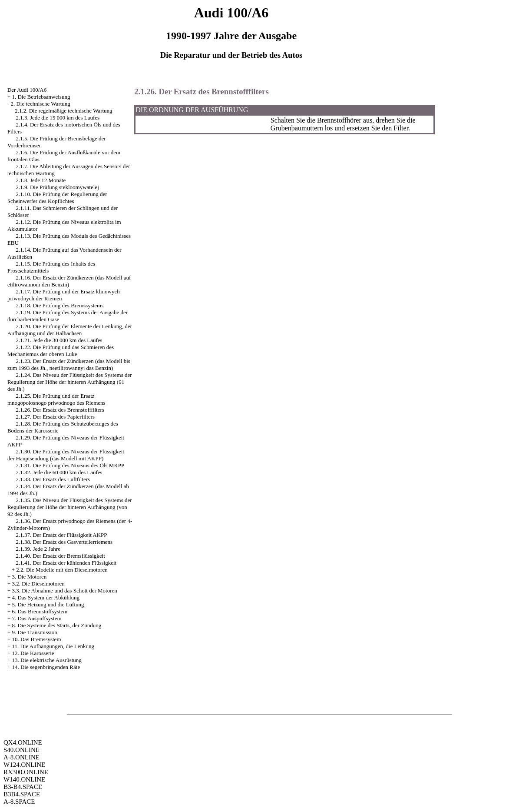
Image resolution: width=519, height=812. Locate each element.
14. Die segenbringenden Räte (46, 667)
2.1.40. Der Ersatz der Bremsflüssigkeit (60, 556)
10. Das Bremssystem (36, 639)
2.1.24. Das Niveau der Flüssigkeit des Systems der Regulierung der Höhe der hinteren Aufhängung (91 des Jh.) (70, 382)
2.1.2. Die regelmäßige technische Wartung (63, 111)
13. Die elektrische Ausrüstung (46, 660)
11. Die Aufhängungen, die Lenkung (53, 646)
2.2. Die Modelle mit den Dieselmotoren (62, 570)
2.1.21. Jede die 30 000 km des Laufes (59, 340)
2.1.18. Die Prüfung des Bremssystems (60, 305)
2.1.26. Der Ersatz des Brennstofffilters (60, 410)
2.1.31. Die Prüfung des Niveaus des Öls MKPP (70, 465)
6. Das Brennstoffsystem (40, 611)
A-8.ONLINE (21, 757)
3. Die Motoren (29, 577)
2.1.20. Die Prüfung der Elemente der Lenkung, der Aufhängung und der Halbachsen (70, 330)
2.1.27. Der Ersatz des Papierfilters (55, 417)
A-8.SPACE (19, 802)
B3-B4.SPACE (23, 787)
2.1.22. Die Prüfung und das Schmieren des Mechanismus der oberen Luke (61, 351)
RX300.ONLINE (26, 772)
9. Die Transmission (34, 632)
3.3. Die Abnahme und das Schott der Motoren (64, 591)
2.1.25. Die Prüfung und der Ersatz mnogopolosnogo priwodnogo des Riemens (56, 399)
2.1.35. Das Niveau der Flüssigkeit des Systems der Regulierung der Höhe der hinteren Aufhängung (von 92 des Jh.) (70, 507)
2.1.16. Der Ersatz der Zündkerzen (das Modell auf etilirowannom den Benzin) (69, 281)
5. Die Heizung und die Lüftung (48, 604)
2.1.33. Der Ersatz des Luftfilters (53, 479)
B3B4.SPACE (22, 794)
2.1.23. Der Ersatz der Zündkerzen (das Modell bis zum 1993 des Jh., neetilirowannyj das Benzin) (69, 364)
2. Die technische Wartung (40, 104)
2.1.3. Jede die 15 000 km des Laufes (58, 118)
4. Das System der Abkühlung (46, 597)
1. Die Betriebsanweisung (41, 97)
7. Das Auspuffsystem (36, 618)
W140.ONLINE (24, 779)
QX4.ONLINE (23, 742)
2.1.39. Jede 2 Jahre (38, 549)
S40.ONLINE (21, 750)
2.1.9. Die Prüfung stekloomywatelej (57, 187)
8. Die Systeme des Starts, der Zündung (56, 625)
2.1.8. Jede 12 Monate (41, 180)
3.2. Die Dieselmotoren (38, 584)
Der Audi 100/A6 (27, 90)
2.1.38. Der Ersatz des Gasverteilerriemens (64, 542)
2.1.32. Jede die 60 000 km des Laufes (59, 472)
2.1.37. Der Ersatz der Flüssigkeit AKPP (61, 535)
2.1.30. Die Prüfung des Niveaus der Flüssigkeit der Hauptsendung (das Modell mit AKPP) (66, 455)
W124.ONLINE (24, 765)
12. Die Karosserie (33, 653)
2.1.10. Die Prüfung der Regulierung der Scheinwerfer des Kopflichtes (57, 198)
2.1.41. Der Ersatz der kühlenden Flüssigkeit (66, 563)
